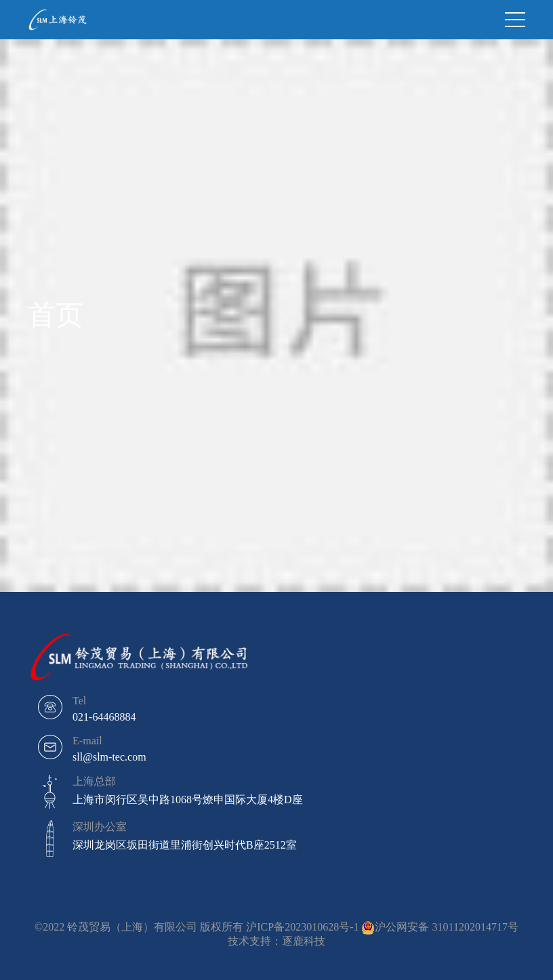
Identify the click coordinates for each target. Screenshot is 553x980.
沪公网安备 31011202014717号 (446, 927)
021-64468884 (104, 717)
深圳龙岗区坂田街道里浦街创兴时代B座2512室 (185, 845)
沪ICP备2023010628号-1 (302, 927)
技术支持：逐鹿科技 (276, 941)
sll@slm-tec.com (109, 757)
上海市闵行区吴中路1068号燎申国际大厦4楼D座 (188, 800)
